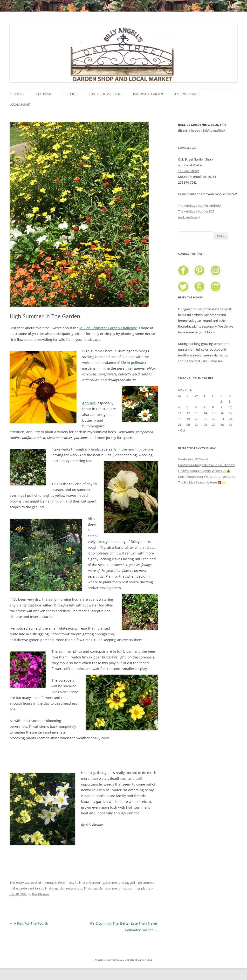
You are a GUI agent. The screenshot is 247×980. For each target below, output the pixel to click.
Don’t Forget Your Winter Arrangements (206, 477)
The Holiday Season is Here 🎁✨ (202, 482)
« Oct (182, 430)
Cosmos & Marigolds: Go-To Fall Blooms (206, 465)
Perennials (66, 883)
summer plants (139, 888)
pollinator (139, 363)
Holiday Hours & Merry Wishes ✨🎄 (204, 471)
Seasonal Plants (186, 94)
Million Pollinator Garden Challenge (108, 328)
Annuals (89, 403)
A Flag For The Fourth (29, 923)
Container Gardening (106, 94)
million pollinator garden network (54, 888)
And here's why (189, 217)
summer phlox (116, 888)
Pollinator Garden (148, 94)
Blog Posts (43, 94)
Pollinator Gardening (89, 883)
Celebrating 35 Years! (193, 459)
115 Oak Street (189, 171)
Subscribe (70, 94)
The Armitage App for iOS (196, 211)
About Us (17, 94)
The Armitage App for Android (199, 206)
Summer (112, 883)
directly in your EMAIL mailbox (202, 130)
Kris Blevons (41, 894)
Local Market (20, 105)
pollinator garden (92, 888)
